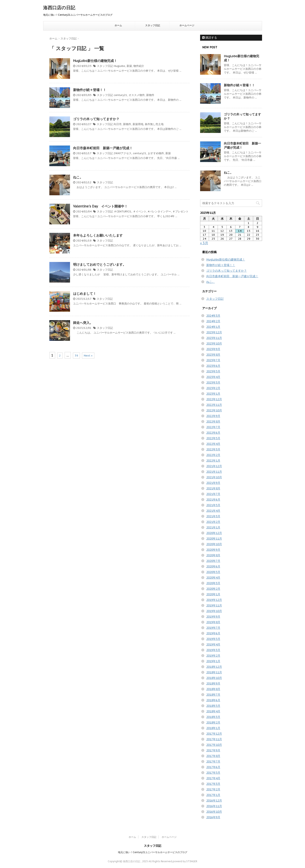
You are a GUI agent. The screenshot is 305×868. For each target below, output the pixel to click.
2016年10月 (214, 812)
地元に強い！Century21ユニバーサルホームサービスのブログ (153, 852)
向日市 (118, 124)
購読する (210, 38)
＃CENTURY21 (123, 211)
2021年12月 (214, 466)
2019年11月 (214, 605)
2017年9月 (213, 750)
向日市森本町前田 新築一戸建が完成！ (103, 148)
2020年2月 (213, 589)
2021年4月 (213, 511)
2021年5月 (213, 505)
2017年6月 (213, 767)
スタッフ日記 (153, 25)
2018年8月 (213, 689)
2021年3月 (213, 516)
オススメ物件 (137, 95)
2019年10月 (214, 611)
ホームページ (187, 25)
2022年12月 (214, 399)
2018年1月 (213, 728)
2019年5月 (213, 639)
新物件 (150, 95)
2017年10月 (214, 745)
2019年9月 (213, 617)
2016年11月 (214, 806)
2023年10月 (214, 343)
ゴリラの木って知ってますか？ (96, 119)
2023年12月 (214, 332)
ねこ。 (78, 177)
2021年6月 (213, 500)
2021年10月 (214, 477)
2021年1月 (213, 527)
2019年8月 (213, 622)
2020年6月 (213, 566)
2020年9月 (213, 550)
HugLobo (119, 66)
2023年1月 (213, 394)
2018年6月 (213, 700)
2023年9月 (213, 349)
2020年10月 (214, 544)
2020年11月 (214, 539)
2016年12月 (214, 801)
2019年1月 (213, 661)
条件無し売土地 (154, 124)
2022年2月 (213, 455)
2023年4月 (213, 377)
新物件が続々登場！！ (90, 90)
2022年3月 (213, 449)
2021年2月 (213, 522)
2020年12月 (214, 533)
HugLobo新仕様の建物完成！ (95, 61)
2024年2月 (213, 321)
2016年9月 (213, 817)
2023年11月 (214, 338)
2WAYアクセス (123, 153)
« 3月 (204, 243)
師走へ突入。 (83, 323)
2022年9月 (213, 416)
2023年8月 (213, 355)
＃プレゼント (180, 211)
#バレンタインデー (159, 211)
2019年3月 (213, 650)
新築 (129, 66)
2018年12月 (214, 667)
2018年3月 (213, 717)
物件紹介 (139, 66)
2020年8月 (213, 555)
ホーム (118, 25)
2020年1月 (213, 594)
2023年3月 (213, 382)
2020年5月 (213, 572)
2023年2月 (213, 388)
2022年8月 (213, 422)
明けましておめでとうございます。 (100, 264)
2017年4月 (213, 778)
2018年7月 (213, 695)
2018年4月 (213, 711)
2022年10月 (214, 410)
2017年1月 (213, 795)
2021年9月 (213, 483)
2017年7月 (213, 761)
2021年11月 (214, 472)
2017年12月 (214, 734)
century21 (120, 95)
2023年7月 (213, 360)
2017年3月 (213, 784)
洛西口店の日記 (59, 8)
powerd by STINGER (185, 861)
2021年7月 (213, 494)
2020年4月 (213, 578)
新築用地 (138, 124)
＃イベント (140, 211)
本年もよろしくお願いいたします (98, 235)
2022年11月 (214, 405)
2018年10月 (214, 678)
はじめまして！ (85, 294)
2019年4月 (213, 644)
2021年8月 (213, 488)
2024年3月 (213, 316)
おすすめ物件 (156, 153)
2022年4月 (213, 444)
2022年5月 (213, 438)
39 (76, 356)
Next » (88, 356)
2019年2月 (213, 656)
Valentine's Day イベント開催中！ (100, 206)
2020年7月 (213, 561)
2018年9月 (213, 683)
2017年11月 (214, 739)
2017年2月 (213, 789)
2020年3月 (213, 583)
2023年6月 (213, 366)
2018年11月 (214, 672)
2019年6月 (213, 633)
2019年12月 (214, 600)
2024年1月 (213, 327)
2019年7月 (213, 628)
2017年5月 (213, 773)
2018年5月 (213, 706)
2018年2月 (213, 722)
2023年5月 (213, 371)
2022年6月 (213, 433)
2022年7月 (213, 427)
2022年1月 (213, 461)
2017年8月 (213, 756)
